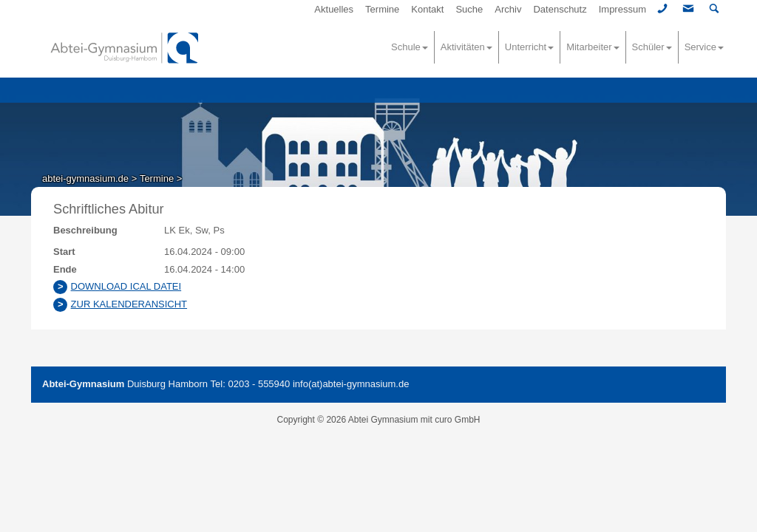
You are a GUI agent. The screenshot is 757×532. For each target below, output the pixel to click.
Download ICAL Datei (126, 286)
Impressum (622, 9)
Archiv (508, 9)
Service (704, 47)
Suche (469, 9)
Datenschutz (560, 9)
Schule (410, 47)
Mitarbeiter (593, 47)
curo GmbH (457, 420)
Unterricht (529, 47)
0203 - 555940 (259, 384)
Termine (382, 9)
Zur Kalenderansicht (129, 304)
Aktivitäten (466, 47)
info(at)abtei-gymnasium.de (351, 384)
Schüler (652, 47)
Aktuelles (334, 9)
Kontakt (427, 9)
